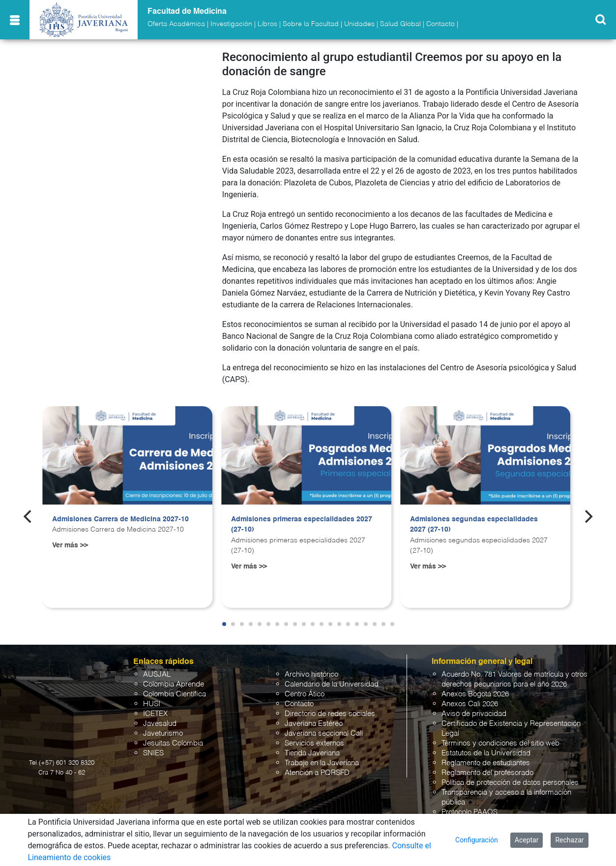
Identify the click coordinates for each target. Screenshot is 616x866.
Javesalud (160, 724)
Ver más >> (70, 545)
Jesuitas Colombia (173, 743)
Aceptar (527, 840)
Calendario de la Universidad (332, 684)
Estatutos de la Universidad (486, 753)
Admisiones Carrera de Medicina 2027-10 (120, 519)
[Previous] (29, 517)
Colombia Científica (175, 694)
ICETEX (155, 714)
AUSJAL (157, 674)
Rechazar (569, 840)
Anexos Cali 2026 (470, 704)
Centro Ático (305, 694)
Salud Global (400, 24)
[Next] (587, 517)
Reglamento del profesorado (487, 773)
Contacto (440, 24)
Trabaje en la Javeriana (322, 763)
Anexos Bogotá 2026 (475, 694)
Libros (267, 24)
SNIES (153, 753)
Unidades (359, 24)
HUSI (152, 704)
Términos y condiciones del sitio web (500, 743)
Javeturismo (163, 733)
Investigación (231, 24)
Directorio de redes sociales (330, 714)
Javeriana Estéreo (314, 724)
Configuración (477, 840)
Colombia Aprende (174, 684)
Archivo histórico (311, 674)
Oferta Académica (176, 24)
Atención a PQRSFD (317, 773)
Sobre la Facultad (311, 24)
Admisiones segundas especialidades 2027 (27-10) (474, 525)
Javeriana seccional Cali (324, 733)
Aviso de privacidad (474, 714)
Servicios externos (314, 743)
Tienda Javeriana (312, 753)
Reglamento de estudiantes (486, 763)
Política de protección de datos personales (510, 783)
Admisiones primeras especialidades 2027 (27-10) (302, 525)
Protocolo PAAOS (469, 812)
